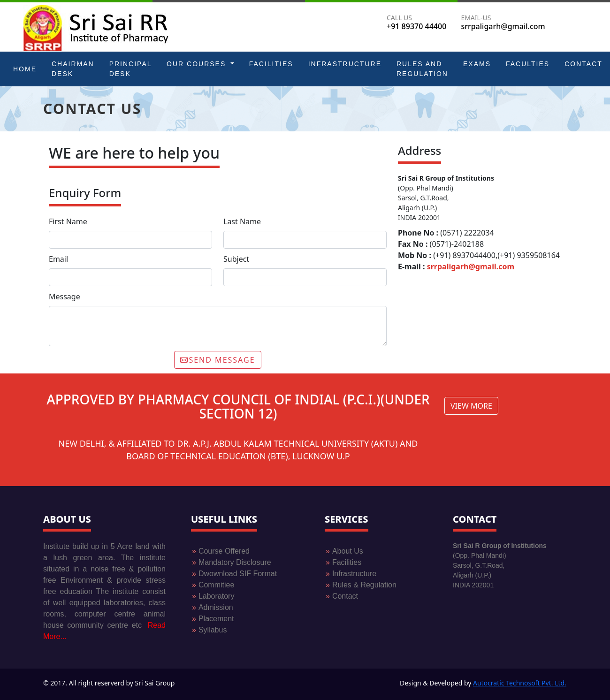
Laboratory (213, 596)
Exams (477, 64)
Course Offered (221, 551)
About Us (344, 551)
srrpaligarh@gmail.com (471, 266)
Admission (213, 607)
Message (65, 297)
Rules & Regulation (361, 585)
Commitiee (216, 585)
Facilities (271, 64)
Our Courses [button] (198, 64)
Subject (236, 259)
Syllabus (209, 630)
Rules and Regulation (422, 69)
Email (58, 259)
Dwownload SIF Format (238, 574)
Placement (213, 619)
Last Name (242, 221)
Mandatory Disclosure (232, 562)
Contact (583, 64)
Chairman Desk (73, 69)
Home (25, 69)
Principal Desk (130, 69)
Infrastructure (345, 64)
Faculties (528, 64)
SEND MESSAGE (217, 360)
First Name (68, 221)
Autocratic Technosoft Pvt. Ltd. (520, 683)
